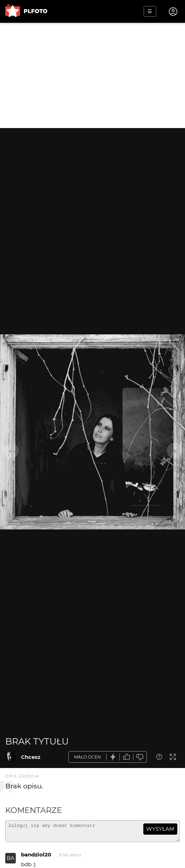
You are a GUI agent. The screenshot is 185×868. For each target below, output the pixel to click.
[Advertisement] (92, 75)
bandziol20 (36, 858)
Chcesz (31, 757)
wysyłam (160, 829)
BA (11, 861)
